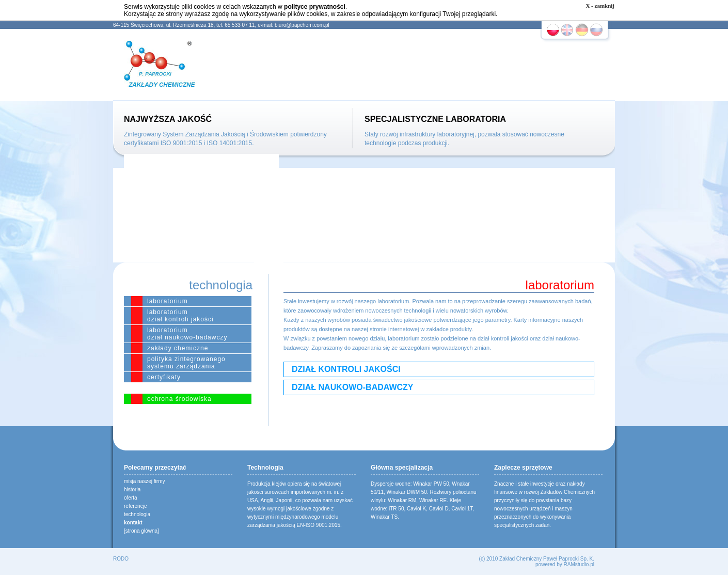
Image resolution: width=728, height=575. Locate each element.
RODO (121, 559)
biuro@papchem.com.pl (302, 25)
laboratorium (168, 301)
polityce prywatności (315, 7)
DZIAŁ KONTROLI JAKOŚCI (346, 369)
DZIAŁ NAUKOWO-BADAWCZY (353, 387)
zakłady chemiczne (178, 348)
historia (132, 489)
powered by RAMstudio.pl (565, 564)
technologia (137, 514)
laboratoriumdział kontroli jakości (180, 316)
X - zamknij (600, 6)
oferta (131, 498)
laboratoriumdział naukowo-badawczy (187, 334)
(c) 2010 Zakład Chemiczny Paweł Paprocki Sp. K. (537, 559)
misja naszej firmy (144, 481)
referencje (135, 506)
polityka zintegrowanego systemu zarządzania (186, 363)
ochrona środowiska (179, 399)
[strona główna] (141, 531)
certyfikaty (164, 377)
